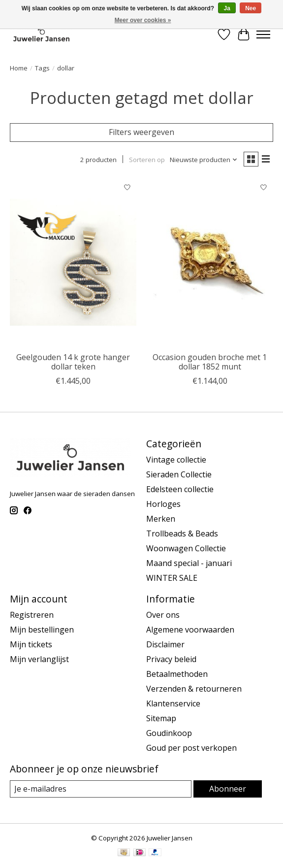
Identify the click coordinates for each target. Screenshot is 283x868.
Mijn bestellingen (42, 630)
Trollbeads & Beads (182, 534)
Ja (227, 8)
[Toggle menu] (263, 34)
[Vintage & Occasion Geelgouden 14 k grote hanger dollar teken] (73, 263)
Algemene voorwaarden (190, 630)
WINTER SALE (172, 578)
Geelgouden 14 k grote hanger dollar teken (73, 362)
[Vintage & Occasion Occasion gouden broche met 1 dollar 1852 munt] (209, 263)
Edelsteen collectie (180, 489)
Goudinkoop (169, 733)
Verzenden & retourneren (194, 689)
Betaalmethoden (177, 674)
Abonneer (228, 789)
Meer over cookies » (143, 20)
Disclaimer (165, 644)
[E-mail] (101, 789)
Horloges (163, 504)
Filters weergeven (141, 132)
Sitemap (161, 718)
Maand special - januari (189, 563)
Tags (42, 68)
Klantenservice (173, 703)
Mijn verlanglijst (39, 659)
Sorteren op (147, 160)
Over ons (163, 615)
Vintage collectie (176, 460)
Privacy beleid (171, 659)
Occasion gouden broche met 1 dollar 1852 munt (210, 362)
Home (19, 68)
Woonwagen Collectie (186, 548)
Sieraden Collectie (179, 474)
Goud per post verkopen (191, 748)
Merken (161, 519)
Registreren (32, 615)
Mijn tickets (31, 644)
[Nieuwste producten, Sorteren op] (204, 160)
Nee (251, 8)
